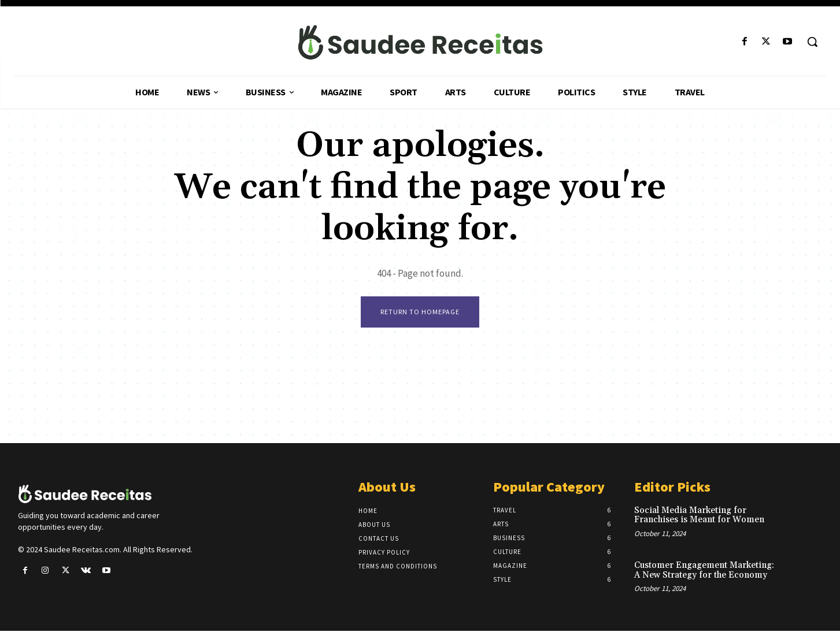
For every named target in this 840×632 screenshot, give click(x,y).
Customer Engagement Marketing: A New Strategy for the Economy (704, 571)
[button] (812, 42)
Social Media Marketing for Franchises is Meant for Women (699, 516)
